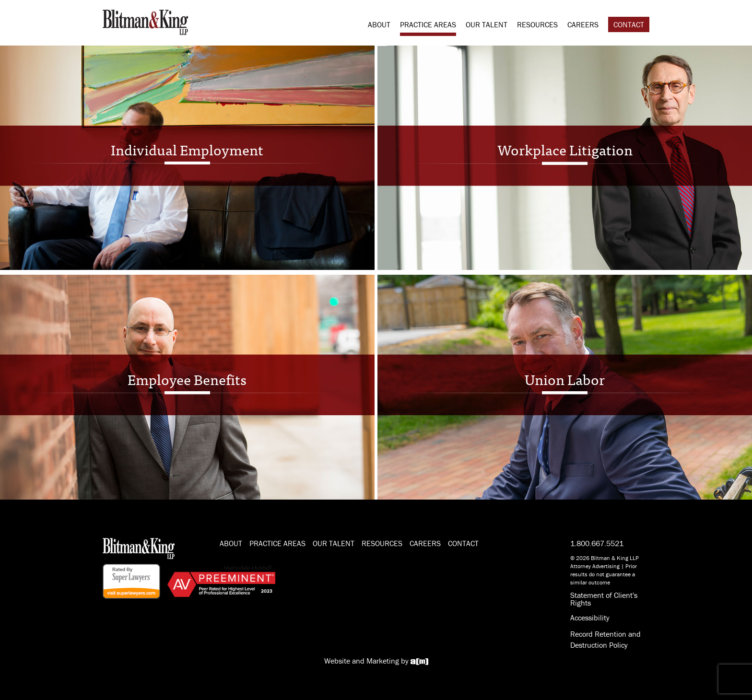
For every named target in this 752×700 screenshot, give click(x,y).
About (379, 24)
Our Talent (487, 24)
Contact (629, 24)
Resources (537, 24)
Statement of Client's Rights (604, 599)
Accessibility (590, 618)
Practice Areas (428, 24)
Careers (583, 24)
